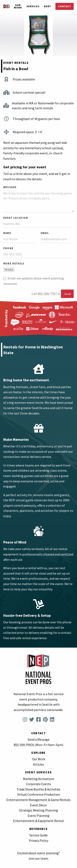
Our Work (18, 6)
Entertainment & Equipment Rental (38, 821)
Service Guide (38, 835)
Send (67, 294)
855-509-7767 (47, 294)
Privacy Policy (39, 840)
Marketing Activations (39, 779)
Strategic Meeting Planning (39, 810)
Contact (65, 6)
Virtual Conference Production (39, 794)
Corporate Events (38, 784)
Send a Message (39, 739)
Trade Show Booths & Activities (38, 789)
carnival (57, 148)
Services (33, 6)
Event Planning (39, 816)
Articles (38, 764)
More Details (14, 263)
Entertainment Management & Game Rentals (38, 800)
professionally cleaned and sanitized (48, 554)
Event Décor (38, 805)
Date (9, 270)
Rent (48, 6)
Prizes (17, 79)
